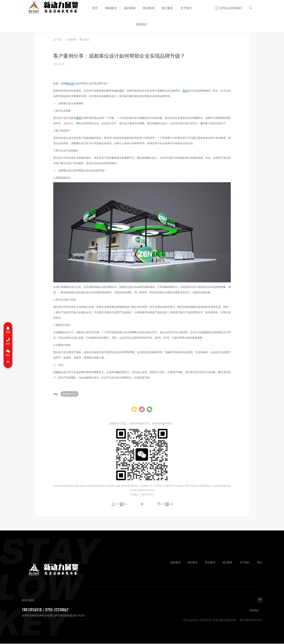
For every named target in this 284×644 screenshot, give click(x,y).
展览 (79, 118)
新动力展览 (52, 8)
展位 (185, 91)
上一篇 (119, 504)
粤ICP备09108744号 (251, 620)
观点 (260, 563)
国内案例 (130, 8)
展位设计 (71, 83)
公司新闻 (71, 40)
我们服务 (167, 8)
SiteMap (254, 611)
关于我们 (186, 8)
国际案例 (111, 8)
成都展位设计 (70, 394)
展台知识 (84, 40)
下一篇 (165, 504)
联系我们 (142, 24)
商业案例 (149, 8)
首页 (95, 8)
